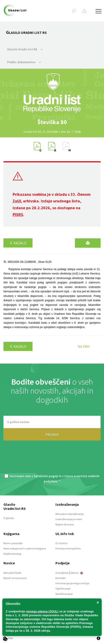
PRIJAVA (52, 434)
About (77, 573)
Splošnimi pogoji (46, 476)
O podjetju (62, 573)
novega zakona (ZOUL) (42, 611)
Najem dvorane (65, 524)
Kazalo (18, 243)
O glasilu (9, 518)
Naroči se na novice (15, 578)
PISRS (18, 214)
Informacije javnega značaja (72, 583)
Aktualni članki (12, 573)
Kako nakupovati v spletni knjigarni (25, 548)
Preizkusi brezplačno (68, 548)
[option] (52, 122)
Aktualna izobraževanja (70, 514)
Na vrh (84, 346)
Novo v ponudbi (13, 543)
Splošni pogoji (64, 594)
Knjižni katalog (12, 554)
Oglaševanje (63, 588)
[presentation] (52, 460)
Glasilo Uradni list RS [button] (25, 49)
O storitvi (61, 543)
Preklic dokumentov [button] (24, 62)
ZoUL (17, 201)
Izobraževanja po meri (69, 519)
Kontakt (61, 578)
